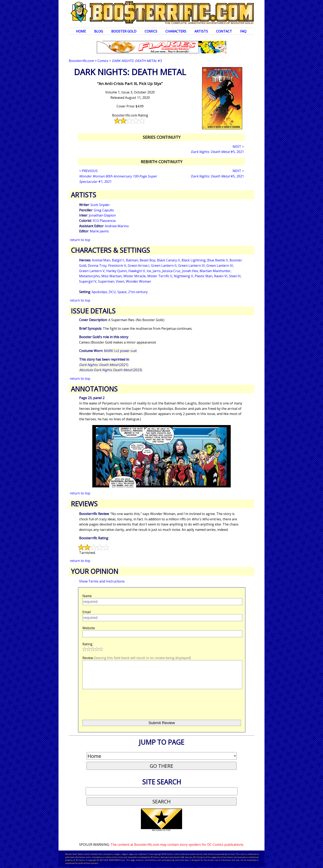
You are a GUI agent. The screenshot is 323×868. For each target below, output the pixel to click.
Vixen (120, 281)
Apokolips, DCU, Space (109, 292)
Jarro (157, 271)
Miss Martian (112, 276)
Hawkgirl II (137, 271)
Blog (99, 31)
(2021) (104, 365)
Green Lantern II (164, 266)
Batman (132, 260)
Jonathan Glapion (102, 215)
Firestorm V (117, 266)
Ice (149, 271)
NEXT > (238, 147)
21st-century (138, 292)
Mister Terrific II (160, 276)
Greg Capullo (104, 210)
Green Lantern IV (220, 266)
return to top (80, 240)
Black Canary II (168, 260)
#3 (137, 61)
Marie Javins (99, 231)
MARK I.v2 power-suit (120, 351)
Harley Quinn (116, 271)
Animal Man (101, 260)
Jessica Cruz (171, 271)
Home (81, 31)
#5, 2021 (217, 152)
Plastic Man (204, 276)
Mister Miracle (135, 276)
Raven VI (221, 276)
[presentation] (114, 703)
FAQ (243, 31)
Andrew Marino (117, 226)
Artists (201, 31)
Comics (151, 31)
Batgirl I (118, 260)
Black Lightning (194, 260)
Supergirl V (88, 281)
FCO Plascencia (104, 221)
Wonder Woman (138, 281)
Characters (176, 31)
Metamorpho (89, 276)
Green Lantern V (92, 271)
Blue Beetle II (218, 260)
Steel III (235, 276)
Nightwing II (183, 276)
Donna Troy (97, 266)
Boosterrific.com (81, 61)
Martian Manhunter (215, 271)
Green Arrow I (139, 266)
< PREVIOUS (88, 171)
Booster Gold (124, 31)
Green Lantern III (191, 266)
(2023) (111, 370)
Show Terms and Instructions (102, 581)
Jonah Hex (190, 271)
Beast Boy (147, 260)
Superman (106, 281)
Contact (224, 31)
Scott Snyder (100, 205)
